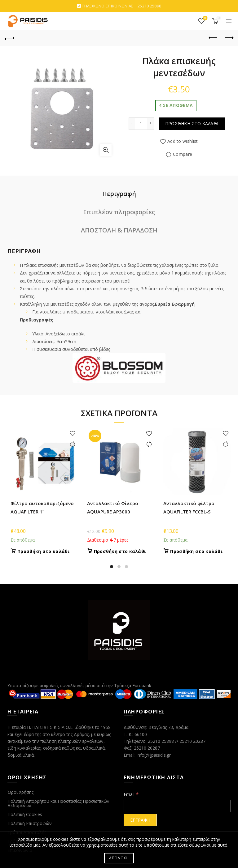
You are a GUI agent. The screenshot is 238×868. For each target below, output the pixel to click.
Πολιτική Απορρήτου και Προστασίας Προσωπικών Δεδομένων (58, 803)
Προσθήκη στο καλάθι (192, 123)
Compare (183, 154)
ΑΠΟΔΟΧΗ (119, 858)
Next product (229, 38)
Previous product (213, 38)
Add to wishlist (183, 141)
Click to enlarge (106, 150)
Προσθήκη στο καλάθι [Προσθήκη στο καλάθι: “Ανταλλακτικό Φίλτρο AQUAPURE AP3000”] (120, 551)
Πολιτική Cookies (25, 814)
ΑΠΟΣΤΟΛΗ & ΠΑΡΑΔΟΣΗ (119, 230)
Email (131, 794)
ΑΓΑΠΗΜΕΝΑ (205, 18)
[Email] (177, 806)
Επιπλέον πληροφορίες (119, 212)
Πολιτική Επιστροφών (30, 823)
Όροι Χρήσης (20, 792)
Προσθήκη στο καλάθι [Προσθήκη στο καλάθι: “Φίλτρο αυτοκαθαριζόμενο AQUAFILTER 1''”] (44, 551)
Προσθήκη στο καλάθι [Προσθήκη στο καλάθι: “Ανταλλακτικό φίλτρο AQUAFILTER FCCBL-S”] (196, 551)
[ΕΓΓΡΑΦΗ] (140, 820)
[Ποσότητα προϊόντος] (141, 124)
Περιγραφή (119, 194)
